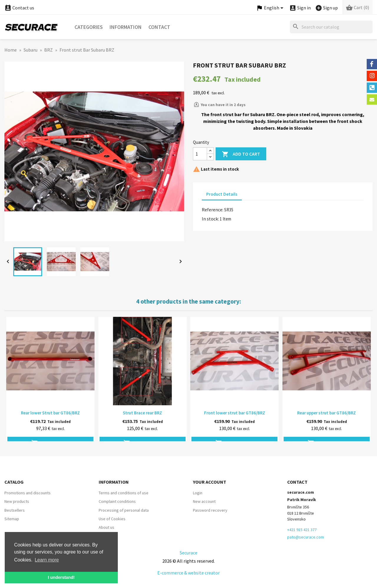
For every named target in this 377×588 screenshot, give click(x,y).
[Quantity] (200, 154)
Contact (159, 27)
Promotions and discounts (28, 493)
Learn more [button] (47, 560)
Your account (210, 482)
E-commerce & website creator (188, 573)
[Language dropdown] (271, 8)
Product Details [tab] (222, 194)
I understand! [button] (61, 577)
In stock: (210, 219)
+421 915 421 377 (302, 530)
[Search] (331, 27)
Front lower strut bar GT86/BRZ (235, 413)
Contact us (19, 8)
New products (17, 501)
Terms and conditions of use (124, 493)
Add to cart (241, 154)
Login (198, 493)
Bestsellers (15, 510)
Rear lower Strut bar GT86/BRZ (50, 413)
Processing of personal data (124, 510)
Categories (89, 27)
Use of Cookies (112, 519)
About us (106, 527)
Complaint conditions (117, 501)
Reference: (213, 210)
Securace (188, 553)
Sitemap (12, 519)
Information (126, 27)
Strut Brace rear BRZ (142, 413)
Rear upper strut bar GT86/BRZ (326, 413)
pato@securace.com (306, 537)
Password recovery (210, 510)
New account (204, 501)
